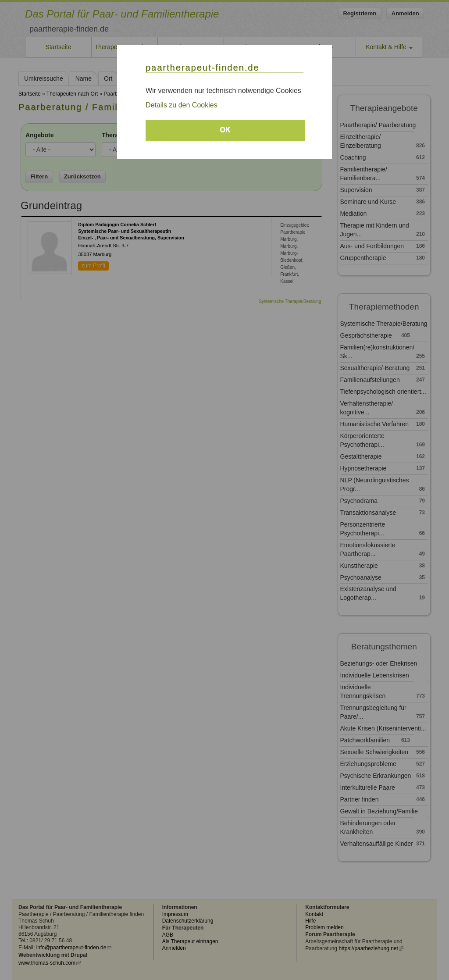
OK (225, 130)
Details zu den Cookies (182, 105)
